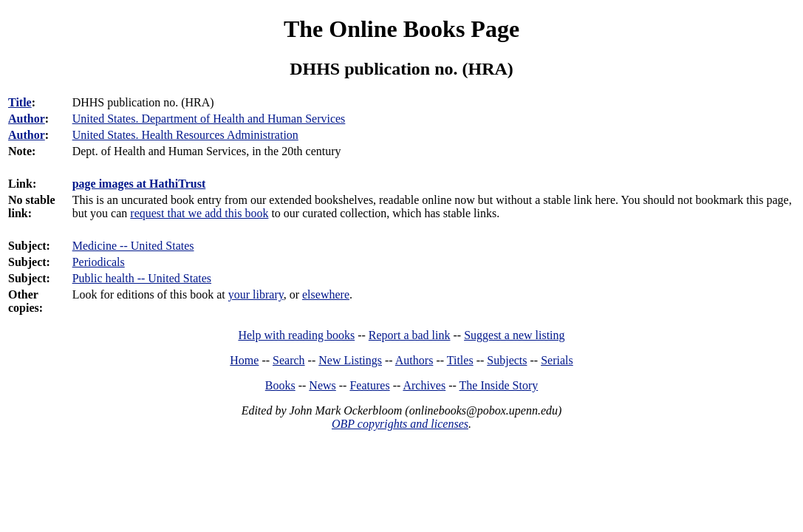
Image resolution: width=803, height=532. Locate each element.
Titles (460, 360)
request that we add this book (199, 213)
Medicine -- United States (133, 246)
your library (256, 294)
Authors (414, 360)
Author (27, 119)
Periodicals (99, 262)
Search (289, 360)
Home (244, 360)
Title (20, 102)
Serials (557, 360)
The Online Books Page (401, 29)
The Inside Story (499, 385)
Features (369, 385)
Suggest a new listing (514, 335)
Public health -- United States (142, 278)
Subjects (507, 360)
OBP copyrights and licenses (400, 424)
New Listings (350, 360)
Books (280, 385)
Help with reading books (296, 335)
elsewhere (326, 294)
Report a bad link (410, 335)
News (322, 385)
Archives (424, 385)
